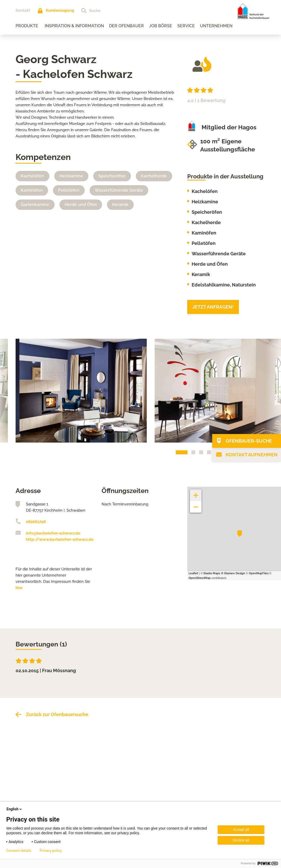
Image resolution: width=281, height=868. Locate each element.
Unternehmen (216, 26)
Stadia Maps (212, 573)
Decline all (241, 840)
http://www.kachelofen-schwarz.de (60, 539)
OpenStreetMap (200, 578)
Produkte (27, 26)
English (15, 809)
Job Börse (161, 26)
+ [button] (196, 493)
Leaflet (193, 573)
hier (19, 588)
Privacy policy (51, 851)
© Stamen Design (233, 573)
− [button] (196, 504)
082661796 (36, 522)
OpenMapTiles (259, 573)
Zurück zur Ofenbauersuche (57, 714)
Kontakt (23, 10)
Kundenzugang (60, 10)
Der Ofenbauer (126, 26)
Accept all (241, 830)
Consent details (19, 851)
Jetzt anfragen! (213, 307)
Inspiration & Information (74, 26)
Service (186, 26)
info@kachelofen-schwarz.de (53, 533)
